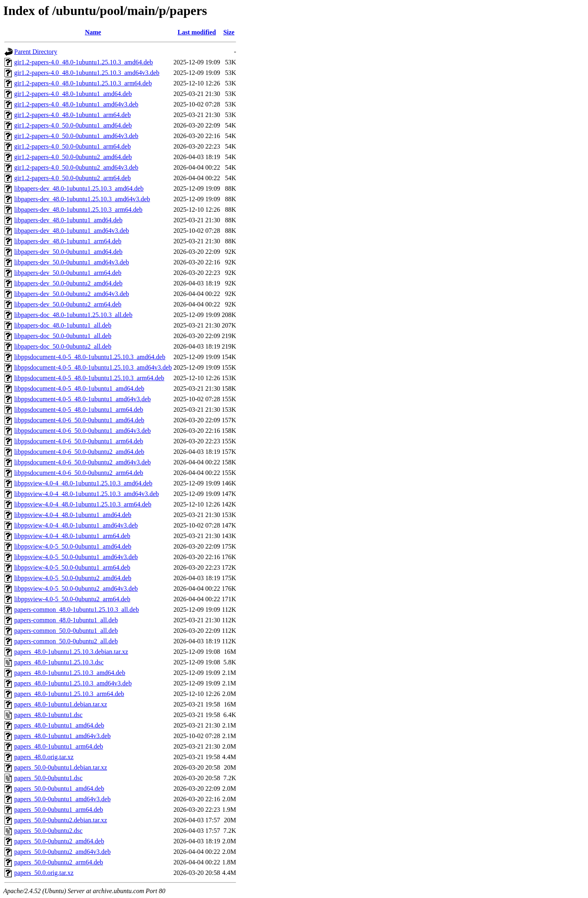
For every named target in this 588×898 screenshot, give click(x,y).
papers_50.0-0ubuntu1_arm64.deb (59, 810)
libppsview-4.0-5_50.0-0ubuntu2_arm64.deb (72, 599)
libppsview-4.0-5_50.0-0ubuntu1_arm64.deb (72, 567)
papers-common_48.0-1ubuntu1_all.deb (66, 620)
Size (229, 32)
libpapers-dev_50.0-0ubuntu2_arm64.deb (68, 304)
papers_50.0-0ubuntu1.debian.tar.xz (61, 767)
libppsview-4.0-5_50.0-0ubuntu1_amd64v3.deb (76, 557)
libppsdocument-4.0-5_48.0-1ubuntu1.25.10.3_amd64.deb (90, 357)
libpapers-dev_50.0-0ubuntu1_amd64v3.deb (72, 262)
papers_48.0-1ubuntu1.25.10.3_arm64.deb (69, 694)
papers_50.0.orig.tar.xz (44, 873)
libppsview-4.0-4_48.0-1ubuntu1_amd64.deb (73, 515)
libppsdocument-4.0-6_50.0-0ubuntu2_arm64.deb (79, 473)
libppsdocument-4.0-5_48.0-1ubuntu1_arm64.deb (79, 410)
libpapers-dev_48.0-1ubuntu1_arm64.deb (68, 241)
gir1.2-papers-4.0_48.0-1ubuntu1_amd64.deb (73, 94)
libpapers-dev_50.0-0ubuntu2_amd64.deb (68, 283)
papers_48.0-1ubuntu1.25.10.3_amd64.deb (70, 673)
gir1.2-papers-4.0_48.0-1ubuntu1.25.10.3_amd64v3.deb (87, 73)
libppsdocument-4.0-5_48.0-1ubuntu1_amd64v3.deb (82, 399)
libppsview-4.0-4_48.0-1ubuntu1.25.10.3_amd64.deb (83, 483)
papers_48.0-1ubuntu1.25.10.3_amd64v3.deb (73, 683)
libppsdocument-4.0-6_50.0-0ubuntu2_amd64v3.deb (82, 462)
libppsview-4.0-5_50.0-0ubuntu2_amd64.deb (73, 578)
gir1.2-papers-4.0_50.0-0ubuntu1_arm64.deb (72, 146)
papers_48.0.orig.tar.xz (44, 757)
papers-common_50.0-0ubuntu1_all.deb (66, 631)
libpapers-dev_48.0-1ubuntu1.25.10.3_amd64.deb (79, 188)
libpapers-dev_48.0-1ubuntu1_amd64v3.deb (72, 231)
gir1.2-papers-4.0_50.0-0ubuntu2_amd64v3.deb (76, 167)
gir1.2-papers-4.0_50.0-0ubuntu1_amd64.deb (73, 125)
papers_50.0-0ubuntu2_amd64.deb (59, 841)
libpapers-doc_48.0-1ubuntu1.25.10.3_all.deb (73, 315)
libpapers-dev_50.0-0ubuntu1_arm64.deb (68, 273)
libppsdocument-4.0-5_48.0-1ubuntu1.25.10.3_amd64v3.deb (93, 367)
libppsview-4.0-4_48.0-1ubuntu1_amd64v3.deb (76, 525)
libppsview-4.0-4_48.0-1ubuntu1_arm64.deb (72, 536)
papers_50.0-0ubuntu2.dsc (48, 831)
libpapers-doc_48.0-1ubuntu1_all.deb (63, 325)
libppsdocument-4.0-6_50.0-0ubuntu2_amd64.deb (79, 452)
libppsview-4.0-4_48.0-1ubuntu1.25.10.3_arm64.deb (83, 504)
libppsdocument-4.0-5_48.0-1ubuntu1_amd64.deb (79, 388)
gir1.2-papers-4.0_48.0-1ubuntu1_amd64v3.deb (76, 104)
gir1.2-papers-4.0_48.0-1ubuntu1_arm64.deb (72, 115)
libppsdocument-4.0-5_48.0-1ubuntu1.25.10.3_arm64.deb (89, 378)
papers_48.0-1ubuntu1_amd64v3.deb (62, 736)
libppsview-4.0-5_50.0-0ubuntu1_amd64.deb (73, 546)
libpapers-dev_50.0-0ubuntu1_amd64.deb (68, 252)
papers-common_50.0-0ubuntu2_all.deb (66, 641)
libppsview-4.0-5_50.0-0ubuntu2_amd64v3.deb (76, 588)
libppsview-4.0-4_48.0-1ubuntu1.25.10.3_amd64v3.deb (86, 494)
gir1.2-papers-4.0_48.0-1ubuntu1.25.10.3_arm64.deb (83, 83)
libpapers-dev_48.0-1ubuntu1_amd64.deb (68, 220)
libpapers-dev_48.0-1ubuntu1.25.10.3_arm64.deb (78, 210)
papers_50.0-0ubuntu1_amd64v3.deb (62, 799)
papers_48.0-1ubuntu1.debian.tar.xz (61, 704)
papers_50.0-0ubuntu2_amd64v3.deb (62, 852)
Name (93, 32)
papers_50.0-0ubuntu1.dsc (48, 778)
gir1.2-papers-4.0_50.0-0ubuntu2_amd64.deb (73, 157)
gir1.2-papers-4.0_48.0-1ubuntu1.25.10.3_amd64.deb (84, 62)
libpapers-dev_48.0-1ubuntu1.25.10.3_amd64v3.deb (82, 199)
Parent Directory (36, 52)
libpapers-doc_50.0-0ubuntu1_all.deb (63, 336)
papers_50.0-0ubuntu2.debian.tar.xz (61, 820)
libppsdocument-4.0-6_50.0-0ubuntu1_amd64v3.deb (82, 431)
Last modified (197, 32)
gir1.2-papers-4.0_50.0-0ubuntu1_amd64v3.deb (76, 136)
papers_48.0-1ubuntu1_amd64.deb (59, 725)
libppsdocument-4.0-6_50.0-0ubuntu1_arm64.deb (79, 441)
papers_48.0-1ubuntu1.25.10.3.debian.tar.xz (71, 652)
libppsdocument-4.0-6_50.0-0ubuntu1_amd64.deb (79, 420)
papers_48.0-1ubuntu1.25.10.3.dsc (59, 662)
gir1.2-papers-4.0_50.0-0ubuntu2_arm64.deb (72, 178)
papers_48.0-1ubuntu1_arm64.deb (59, 746)
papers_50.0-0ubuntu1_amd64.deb (59, 788)
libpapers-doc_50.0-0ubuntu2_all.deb (63, 346)
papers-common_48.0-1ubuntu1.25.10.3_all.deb (77, 610)
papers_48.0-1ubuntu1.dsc (48, 715)
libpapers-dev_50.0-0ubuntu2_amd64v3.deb (72, 294)
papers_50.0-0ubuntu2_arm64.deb (59, 862)
